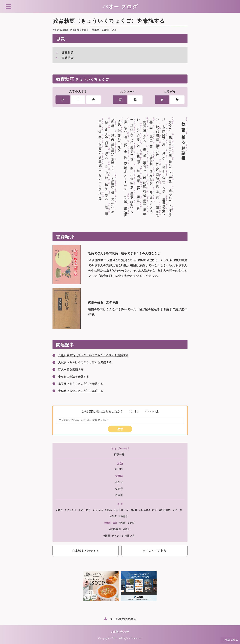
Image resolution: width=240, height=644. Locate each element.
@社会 (119, 482)
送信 (120, 429)
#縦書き (123, 516)
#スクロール (121, 510)
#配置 (134, 510)
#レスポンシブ (148, 510)
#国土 (126, 529)
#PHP (113, 516)
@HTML (119, 469)
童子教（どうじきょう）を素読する (81, 384)
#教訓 (105, 30)
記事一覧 (119, 454)
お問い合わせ (120, 632)
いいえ (152, 411)
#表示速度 (165, 510)
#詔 (114, 30)
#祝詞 (131, 523)
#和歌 (122, 523)
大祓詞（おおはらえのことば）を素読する (85, 362)
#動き (60, 510)
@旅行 (119, 488)
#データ (177, 510)
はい (134, 411)
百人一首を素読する (71, 369)
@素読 (96, 30)
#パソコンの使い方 (123, 536)
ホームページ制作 (154, 551)
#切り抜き (85, 510)
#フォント (71, 510)
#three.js (98, 510)
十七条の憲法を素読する (74, 376)
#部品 (108, 510)
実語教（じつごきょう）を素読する (81, 391)
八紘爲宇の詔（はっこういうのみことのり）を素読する (93, 355)
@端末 (119, 495)
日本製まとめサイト (85, 551)
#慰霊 (107, 536)
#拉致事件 (115, 529)
